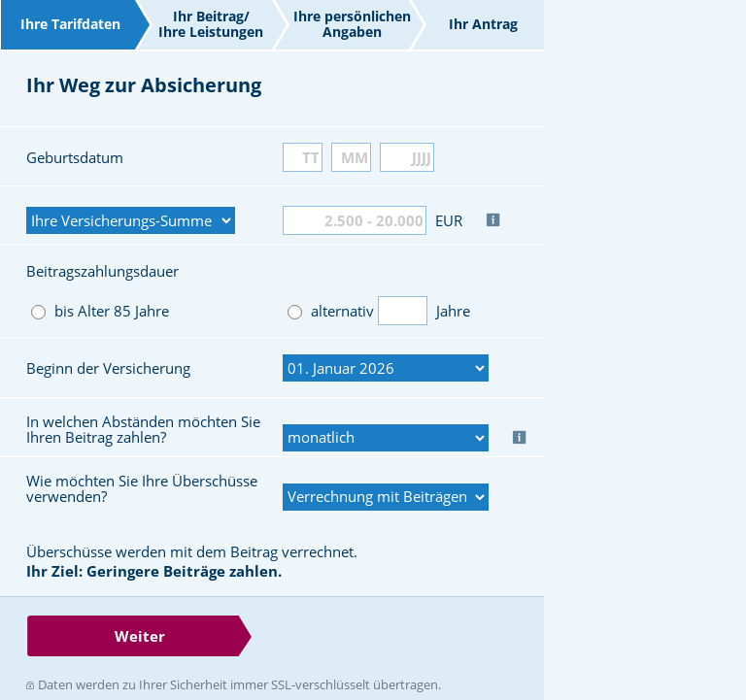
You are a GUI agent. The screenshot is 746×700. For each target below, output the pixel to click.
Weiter (140, 636)
